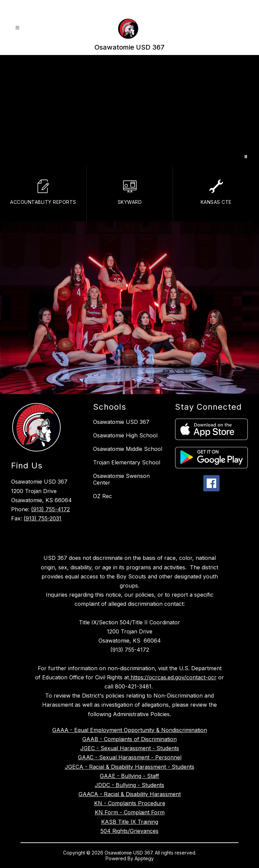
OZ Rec (103, 496)
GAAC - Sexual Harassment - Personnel (130, 757)
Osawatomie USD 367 (121, 422)
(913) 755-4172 (50, 509)
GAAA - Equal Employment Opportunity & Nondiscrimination (130, 730)
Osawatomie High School (125, 435)
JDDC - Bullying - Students (129, 785)
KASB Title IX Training (130, 822)
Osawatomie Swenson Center (121, 479)
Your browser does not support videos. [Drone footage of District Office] (129, 111)
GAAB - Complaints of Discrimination (129, 739)
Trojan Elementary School (127, 462)
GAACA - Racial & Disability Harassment (130, 794)
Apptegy (144, 858)
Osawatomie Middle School (128, 449)
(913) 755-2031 (42, 518)
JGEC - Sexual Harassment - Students (130, 748)
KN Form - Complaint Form (130, 812)
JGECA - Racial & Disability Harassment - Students (129, 767)
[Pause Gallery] (246, 157)
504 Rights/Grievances (129, 831)
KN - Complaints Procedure (130, 803)
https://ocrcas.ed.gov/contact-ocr (173, 677)
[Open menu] (17, 28)
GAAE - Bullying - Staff (129, 776)
